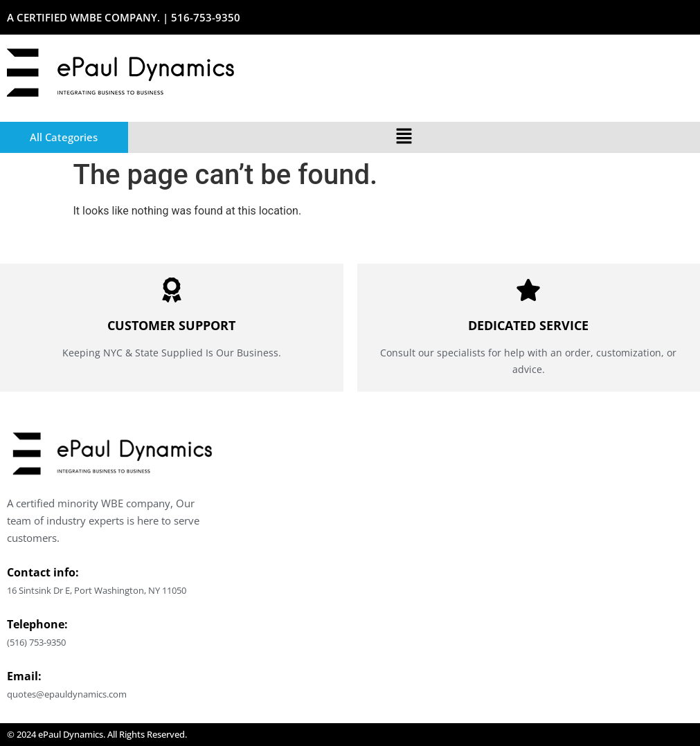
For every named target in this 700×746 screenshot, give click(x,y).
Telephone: (37, 624)
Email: (24, 676)
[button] (404, 137)
